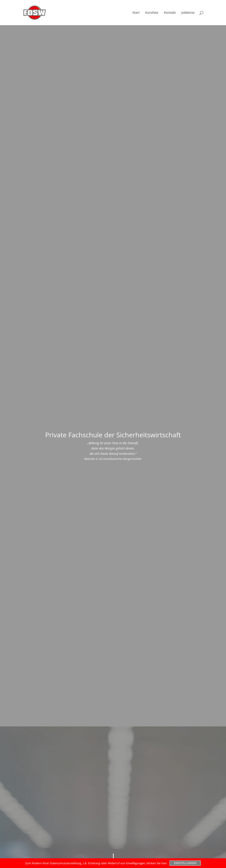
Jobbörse (188, 13)
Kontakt (170, 13)
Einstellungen (185, 863)
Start (136, 13)
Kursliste (152, 13)
